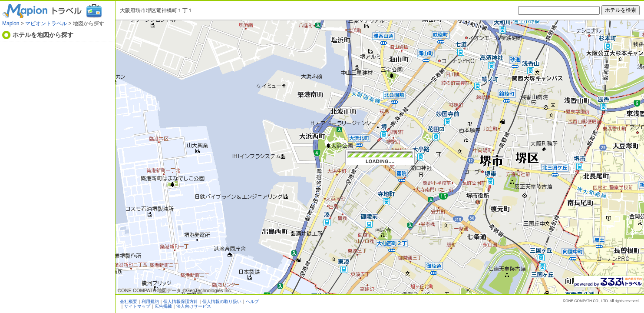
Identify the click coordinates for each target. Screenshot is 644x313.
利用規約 (150, 301)
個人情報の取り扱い (222, 301)
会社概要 (129, 301)
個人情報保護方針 (181, 301)
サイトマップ (137, 306)
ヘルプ (252, 301)
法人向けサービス (194, 306)
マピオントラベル (46, 23)
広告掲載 (163, 306)
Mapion (11, 23)
